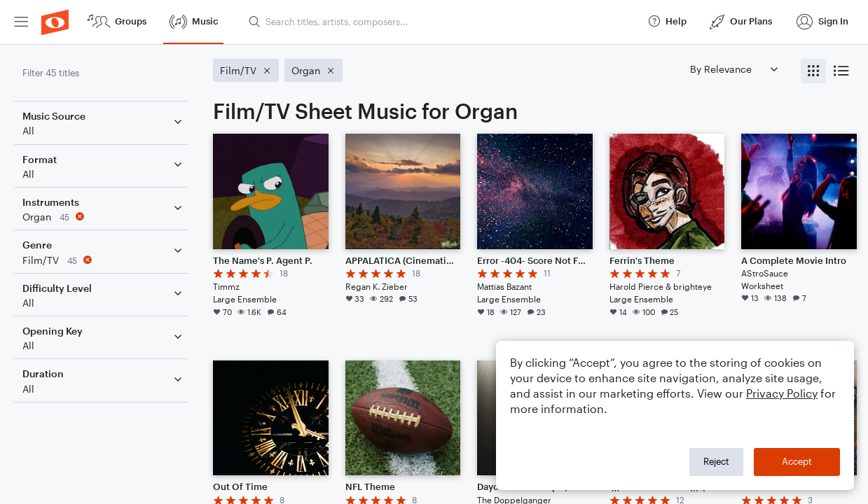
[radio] (813, 71)
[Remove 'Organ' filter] (104, 217)
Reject (716, 461)
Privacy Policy (782, 393)
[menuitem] (21, 22)
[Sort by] (733, 69)
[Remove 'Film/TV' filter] (104, 260)
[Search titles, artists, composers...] (442, 22)
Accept (797, 461)
